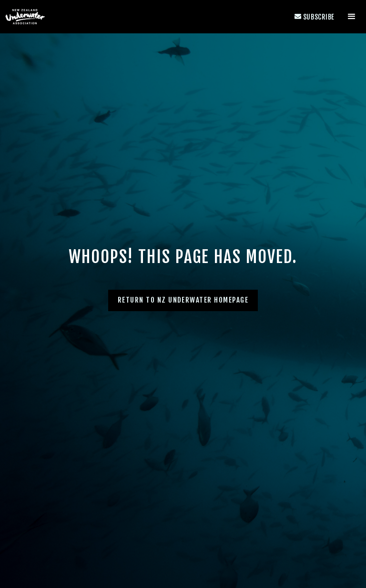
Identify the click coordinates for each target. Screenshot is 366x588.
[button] (352, 17)
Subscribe (315, 17)
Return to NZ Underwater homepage (183, 300)
